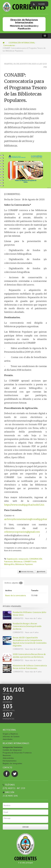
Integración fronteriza (13, 747)
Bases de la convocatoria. (16, 595)
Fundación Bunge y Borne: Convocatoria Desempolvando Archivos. (27, 626)
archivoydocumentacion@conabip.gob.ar (26, 519)
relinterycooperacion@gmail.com (22, 532)
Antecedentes (8, 758)
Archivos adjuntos (14, 583)
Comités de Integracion (12, 750)
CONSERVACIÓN (36, 559)
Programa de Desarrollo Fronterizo (17, 753)
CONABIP (27, 562)
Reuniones (7, 755)
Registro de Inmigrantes (12, 763)
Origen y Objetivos (10, 734)
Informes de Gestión (11, 737)
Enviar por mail (26, 572)
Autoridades (8, 739)
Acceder (42, 4)
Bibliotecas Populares (24, 564)
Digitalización (12, 559)
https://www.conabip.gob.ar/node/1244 (24, 505)
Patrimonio (9, 562)
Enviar (26, 827)
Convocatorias (9, 45)
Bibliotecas (18, 562)
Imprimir (41, 572)
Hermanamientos (10, 761)
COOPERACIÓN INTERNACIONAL (22, 43)
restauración (23, 559)
